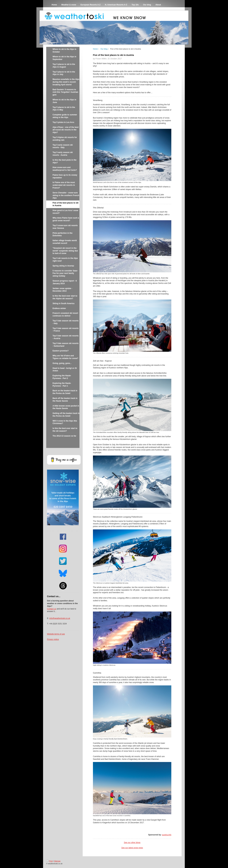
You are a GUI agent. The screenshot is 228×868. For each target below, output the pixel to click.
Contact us (52, 609)
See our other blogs (132, 843)
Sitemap (57, 861)
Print (49, 861)
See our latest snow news (132, 848)
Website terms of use (56, 634)
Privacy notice (53, 639)
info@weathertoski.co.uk (60, 618)
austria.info (167, 835)
